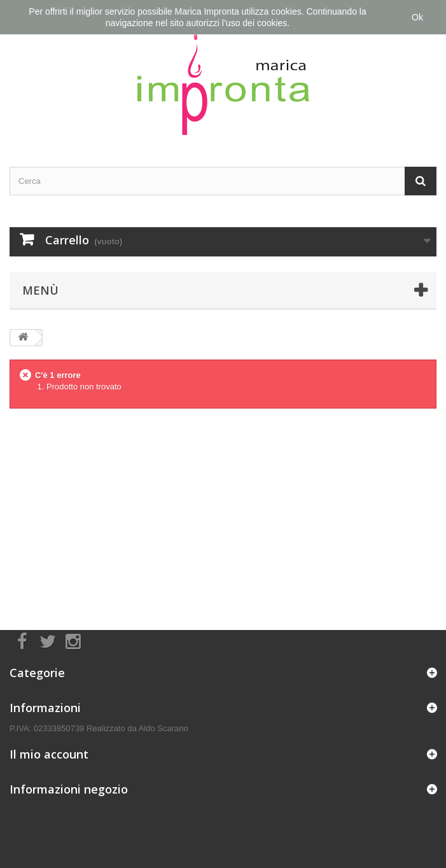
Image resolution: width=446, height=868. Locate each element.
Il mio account (49, 754)
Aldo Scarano (164, 728)
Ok (417, 17)
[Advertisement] (223, 509)
